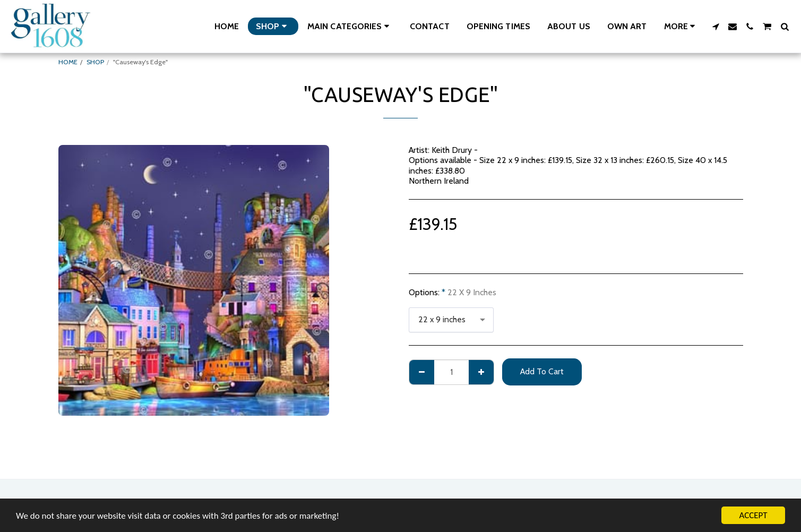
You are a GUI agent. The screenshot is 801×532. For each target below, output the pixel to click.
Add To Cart (542, 371)
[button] (350, 26)
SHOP (95, 62)
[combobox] (451, 320)
